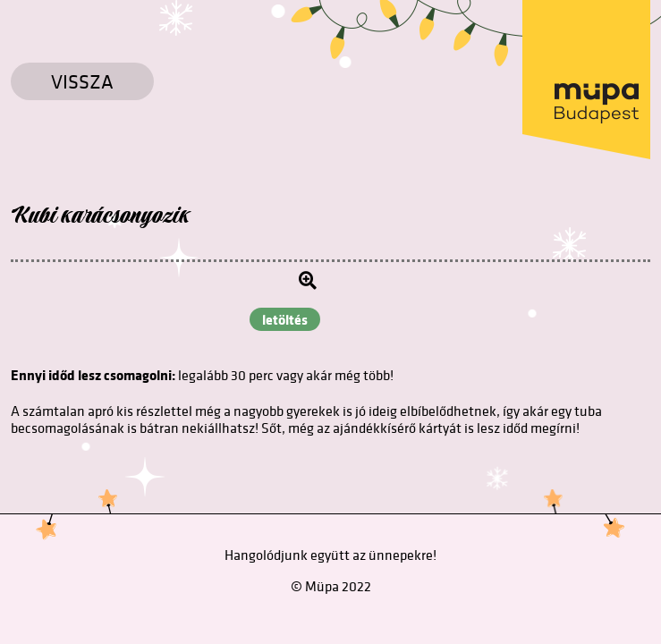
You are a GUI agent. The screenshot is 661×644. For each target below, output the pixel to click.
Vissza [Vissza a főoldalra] (82, 81)
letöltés (285, 319)
